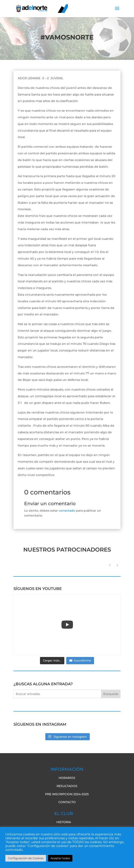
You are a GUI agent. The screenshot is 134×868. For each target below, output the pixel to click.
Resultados (67, 786)
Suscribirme (80, 660)
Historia (64, 822)
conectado (67, 511)
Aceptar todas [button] (60, 858)
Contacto (67, 802)
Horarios (67, 778)
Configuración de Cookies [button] (26, 858)
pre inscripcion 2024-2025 (67, 794)
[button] (117, 565)
